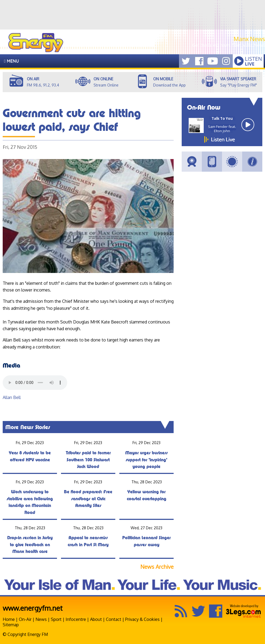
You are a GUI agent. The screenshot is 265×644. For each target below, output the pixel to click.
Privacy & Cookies (142, 619)
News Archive (157, 567)
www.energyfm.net (33, 608)
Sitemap (11, 625)
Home (9, 619)
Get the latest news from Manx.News (229, 45)
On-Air (25, 619)
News (41, 619)
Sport (56, 619)
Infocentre (76, 619)
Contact (114, 619)
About (96, 619)
